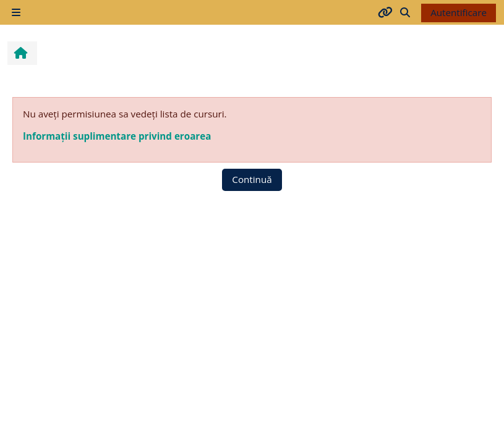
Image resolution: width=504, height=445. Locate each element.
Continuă (252, 179)
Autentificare (459, 12)
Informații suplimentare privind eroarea (117, 136)
